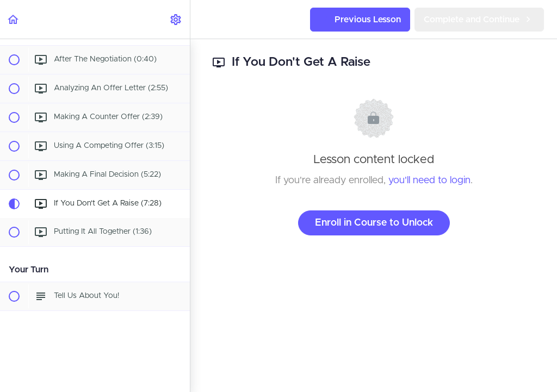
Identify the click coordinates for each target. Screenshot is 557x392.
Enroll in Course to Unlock (374, 223)
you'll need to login (429, 181)
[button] (14, 19)
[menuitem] (176, 19)
